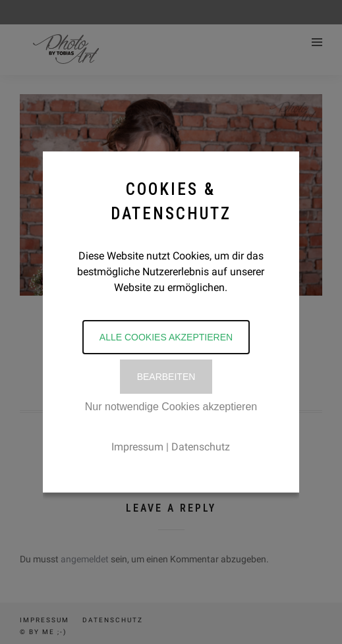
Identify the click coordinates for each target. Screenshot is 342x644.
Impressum (137, 447)
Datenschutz (201, 447)
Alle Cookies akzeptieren (166, 337)
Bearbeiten (166, 377)
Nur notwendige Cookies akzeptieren (171, 407)
